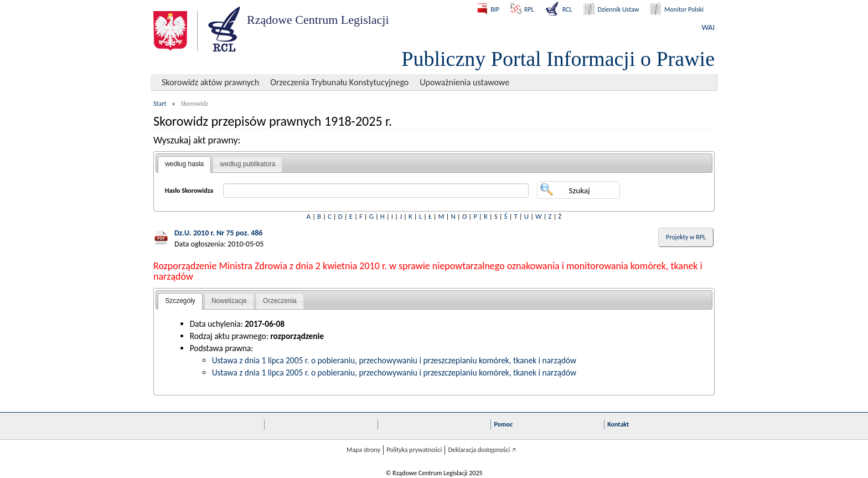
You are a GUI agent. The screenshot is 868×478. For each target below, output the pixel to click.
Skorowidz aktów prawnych (210, 82)
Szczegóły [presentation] (180, 301)
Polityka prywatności (414, 450)
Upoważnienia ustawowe (464, 82)
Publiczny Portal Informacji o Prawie (558, 59)
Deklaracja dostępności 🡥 (482, 450)
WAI (708, 27)
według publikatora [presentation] (247, 164)
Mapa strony (363, 450)
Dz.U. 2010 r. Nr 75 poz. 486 (218, 233)
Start (160, 104)
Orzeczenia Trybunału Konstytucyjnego (339, 82)
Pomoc (503, 424)
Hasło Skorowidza (189, 191)
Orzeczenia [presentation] (280, 301)
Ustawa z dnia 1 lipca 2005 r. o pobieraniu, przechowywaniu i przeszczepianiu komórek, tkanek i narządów (394, 360)
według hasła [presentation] (184, 164)
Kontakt (618, 424)
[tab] (184, 165)
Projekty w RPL (686, 237)
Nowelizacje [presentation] (229, 301)
